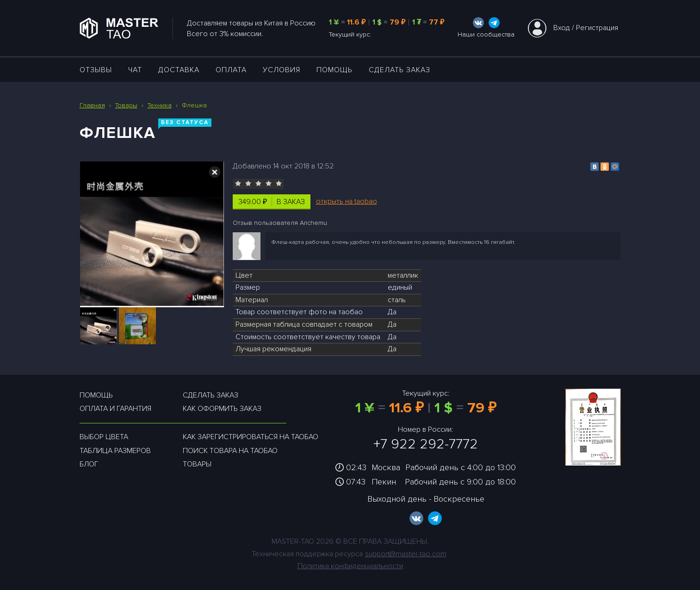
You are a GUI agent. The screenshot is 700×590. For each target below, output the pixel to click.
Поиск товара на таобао (230, 451)
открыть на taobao (347, 201)
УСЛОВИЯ (282, 70)
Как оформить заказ (222, 409)
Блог (89, 464)
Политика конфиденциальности (350, 566)
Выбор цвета (104, 437)
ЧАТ (135, 70)
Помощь (335, 70)
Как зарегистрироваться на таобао (251, 437)
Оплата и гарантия (115, 409)
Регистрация (597, 28)
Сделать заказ (400, 70)
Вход (562, 28)
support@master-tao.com (406, 554)
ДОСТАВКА (179, 70)
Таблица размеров (115, 451)
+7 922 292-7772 (426, 444)
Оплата (231, 70)
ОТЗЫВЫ (96, 70)
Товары (197, 464)
